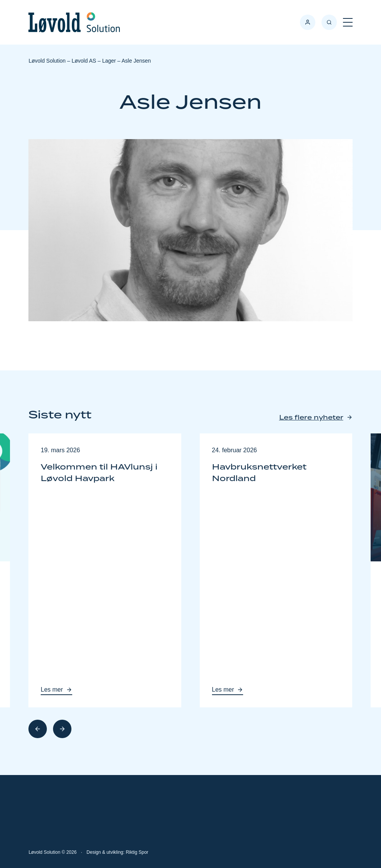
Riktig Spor (137, 852)
